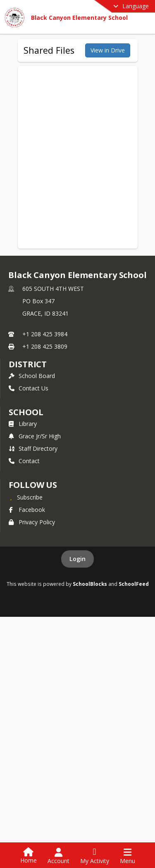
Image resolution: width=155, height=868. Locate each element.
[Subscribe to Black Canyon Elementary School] (26, 497)
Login (77, 559)
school (26, 412)
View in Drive (108, 50)
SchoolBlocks (90, 584)
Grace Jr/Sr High (35, 436)
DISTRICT (28, 364)
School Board (32, 376)
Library (23, 424)
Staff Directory (33, 448)
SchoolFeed (134, 584)
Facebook (27, 510)
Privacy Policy (32, 522)
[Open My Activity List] (95, 856)
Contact (24, 461)
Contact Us (29, 388)
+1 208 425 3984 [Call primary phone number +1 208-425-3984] (45, 334)
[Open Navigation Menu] (128, 856)
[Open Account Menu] (58, 856)
